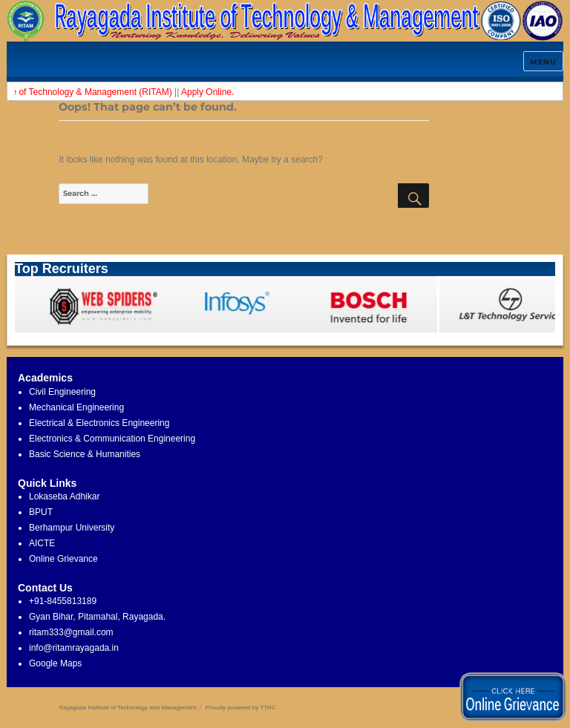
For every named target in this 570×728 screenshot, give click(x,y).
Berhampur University (72, 528)
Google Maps (55, 663)
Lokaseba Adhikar (64, 496)
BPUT (41, 512)
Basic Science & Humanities (85, 454)
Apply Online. (210, 92)
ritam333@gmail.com (71, 632)
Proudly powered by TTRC (241, 708)
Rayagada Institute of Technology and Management (127, 708)
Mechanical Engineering (76, 407)
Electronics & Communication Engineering (112, 439)
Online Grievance (63, 559)
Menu (543, 62)
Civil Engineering (62, 392)
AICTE (42, 543)
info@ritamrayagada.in (74, 648)
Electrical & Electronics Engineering (99, 423)
